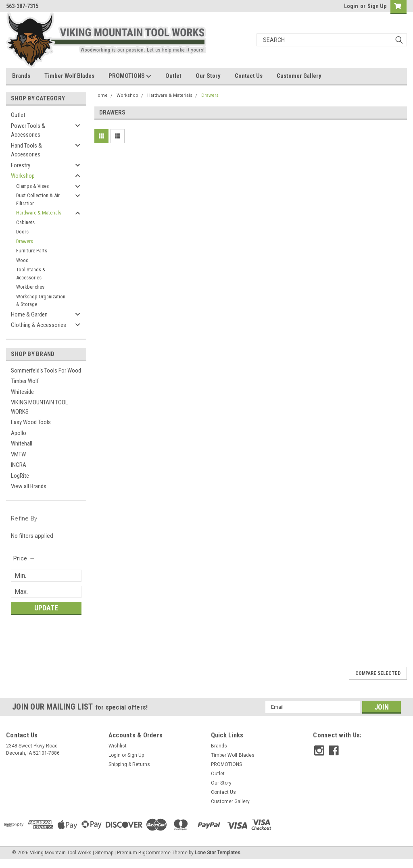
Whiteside (22, 392)
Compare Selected (378, 673)
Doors (22, 232)
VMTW (18, 454)
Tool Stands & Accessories (31, 274)
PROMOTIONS (130, 76)
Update (46, 608)
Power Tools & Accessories (28, 130)
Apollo (19, 433)
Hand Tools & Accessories (26, 150)
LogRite (20, 476)
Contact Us (249, 76)
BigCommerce (154, 853)
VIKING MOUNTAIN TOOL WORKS (40, 407)
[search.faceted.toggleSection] (24, 558)
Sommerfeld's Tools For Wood (46, 371)
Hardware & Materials (39, 213)
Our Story (208, 76)
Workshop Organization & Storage (41, 301)
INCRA (19, 465)
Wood (22, 260)
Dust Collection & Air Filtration (38, 199)
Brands (21, 76)
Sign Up (377, 6)
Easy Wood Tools (31, 422)
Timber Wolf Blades (69, 76)
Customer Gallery (299, 76)
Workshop (23, 176)
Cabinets (25, 222)
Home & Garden (29, 314)
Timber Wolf (25, 381)
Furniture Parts (32, 251)
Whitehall (22, 443)
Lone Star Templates (218, 853)
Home (101, 95)
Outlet (173, 76)
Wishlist (118, 746)
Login (351, 6)
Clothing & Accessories (39, 325)
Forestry (21, 165)
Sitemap (104, 853)
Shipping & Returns (129, 764)
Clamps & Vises (32, 186)
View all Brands (29, 486)
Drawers (25, 241)
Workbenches (30, 287)
